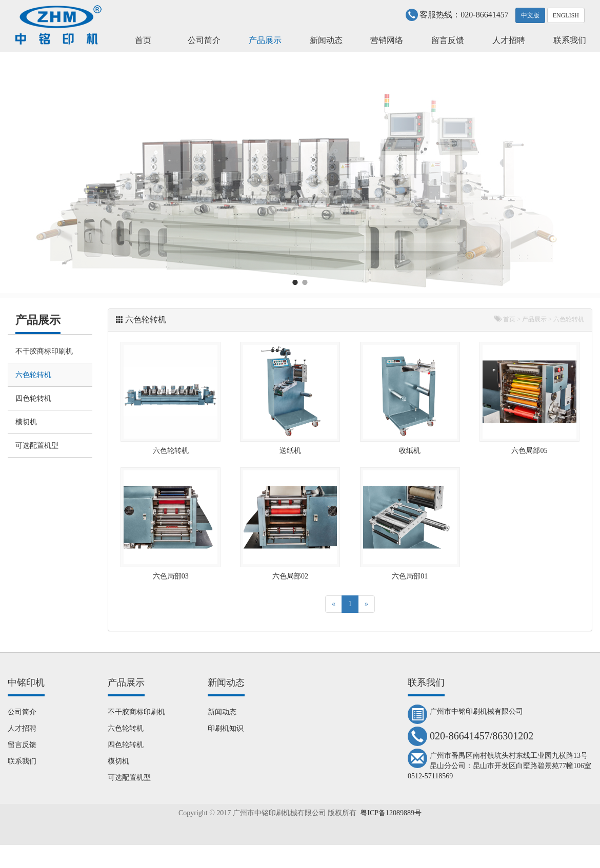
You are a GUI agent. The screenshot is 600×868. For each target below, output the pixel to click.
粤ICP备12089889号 (391, 813)
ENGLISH (566, 15)
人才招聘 (509, 40)
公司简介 (204, 40)
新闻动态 (326, 40)
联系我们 (570, 40)
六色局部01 (410, 576)
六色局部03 (171, 576)
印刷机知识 (226, 728)
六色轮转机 (33, 375)
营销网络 (387, 40)
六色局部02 (290, 576)
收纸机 (410, 451)
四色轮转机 (33, 398)
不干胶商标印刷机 (44, 351)
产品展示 (265, 40)
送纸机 (290, 451)
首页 (143, 40)
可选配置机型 (37, 446)
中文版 (530, 15)
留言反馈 (448, 40)
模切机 (26, 422)
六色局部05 (529, 451)
